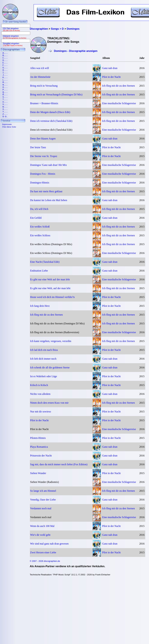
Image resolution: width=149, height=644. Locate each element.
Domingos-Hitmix (40, 183)
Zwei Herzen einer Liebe (43, 552)
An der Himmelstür (40, 77)
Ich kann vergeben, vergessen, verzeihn (51, 341)
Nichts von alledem (40, 394)
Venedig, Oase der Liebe (43, 500)
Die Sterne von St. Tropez (44, 156)
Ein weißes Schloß (40, 227)
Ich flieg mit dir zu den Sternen (118, 86)
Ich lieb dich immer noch (43, 359)
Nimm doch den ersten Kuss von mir (49, 403)
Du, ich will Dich (39, 209)
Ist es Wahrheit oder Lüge (44, 376)
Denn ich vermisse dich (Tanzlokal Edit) (51, 121)
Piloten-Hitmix (38, 438)
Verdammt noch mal (41, 508)
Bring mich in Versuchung (44, 86)
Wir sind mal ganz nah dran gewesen (49, 544)
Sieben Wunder (38, 473)
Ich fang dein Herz (40, 306)
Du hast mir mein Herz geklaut (46, 191)
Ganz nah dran (110, 68)
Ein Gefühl (36, 218)
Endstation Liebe (39, 271)
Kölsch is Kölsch (39, 385)
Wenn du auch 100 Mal (42, 526)
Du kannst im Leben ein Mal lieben (49, 200)
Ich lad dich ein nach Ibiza (44, 350)
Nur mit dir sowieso (41, 412)
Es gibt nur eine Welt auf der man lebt (50, 279)
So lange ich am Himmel (43, 491)
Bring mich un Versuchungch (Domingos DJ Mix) (56, 95)
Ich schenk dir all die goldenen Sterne (50, 367)
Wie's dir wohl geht (40, 535)
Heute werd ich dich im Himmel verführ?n (52, 297)
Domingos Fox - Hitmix (43, 174)
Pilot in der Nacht (111, 77)
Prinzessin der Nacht (41, 456)
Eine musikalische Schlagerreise (119, 103)
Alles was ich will (40, 68)
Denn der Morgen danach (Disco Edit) (50, 112)
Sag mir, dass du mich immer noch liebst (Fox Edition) (59, 464)
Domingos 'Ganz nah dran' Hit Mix (49, 165)
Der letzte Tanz (38, 147)
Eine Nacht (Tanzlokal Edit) (45, 262)
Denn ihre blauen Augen (43, 139)
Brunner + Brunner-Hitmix (44, 103)
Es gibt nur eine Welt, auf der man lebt (50, 288)
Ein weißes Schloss (40, 235)
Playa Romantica (39, 447)
